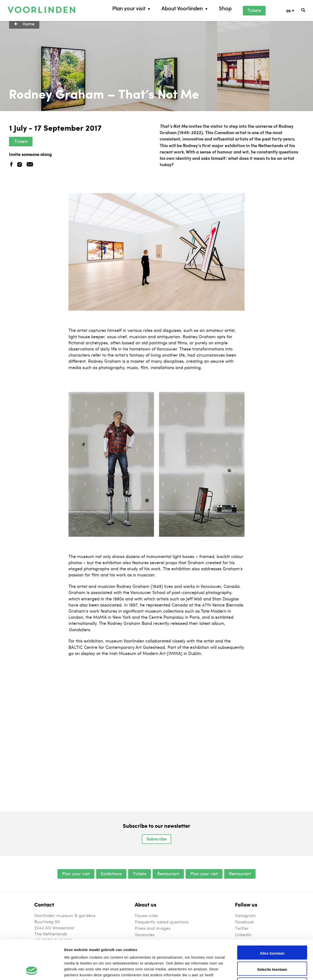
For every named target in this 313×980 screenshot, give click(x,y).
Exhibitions (111, 873)
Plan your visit (129, 8)
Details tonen (264, 970)
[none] (294, 11)
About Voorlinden (182, 8)
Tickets (254, 10)
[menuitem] (294, 11)
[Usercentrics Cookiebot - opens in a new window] (32, 970)
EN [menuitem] (289, 11)
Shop (225, 8)
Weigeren (272, 949)
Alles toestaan (272, 916)
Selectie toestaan (272, 933)
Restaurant (168, 873)
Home (28, 24)
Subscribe (156, 839)
